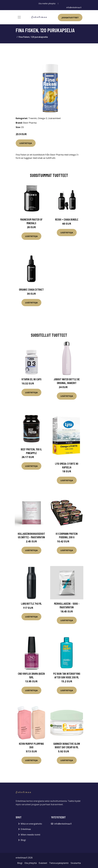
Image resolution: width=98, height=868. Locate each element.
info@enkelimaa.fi (74, 7)
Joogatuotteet (70, 17)
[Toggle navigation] (19, 17)
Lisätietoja (26, 143)
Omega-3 (42, 118)
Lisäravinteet (54, 118)
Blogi (23, 840)
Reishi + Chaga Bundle (67, 219)
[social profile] (58, 4)
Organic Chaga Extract (31, 289)
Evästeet (43, 863)
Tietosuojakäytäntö (59, 863)
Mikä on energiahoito (31, 824)
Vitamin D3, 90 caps (31, 379)
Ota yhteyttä (31, 863)
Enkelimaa (26, 829)
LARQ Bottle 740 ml (31, 604)
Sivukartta (76, 863)
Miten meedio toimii (30, 835)
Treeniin (33, 118)
